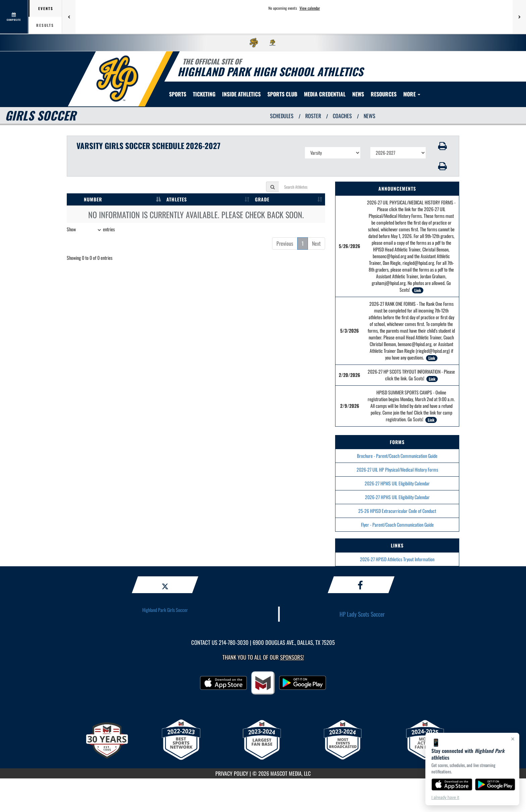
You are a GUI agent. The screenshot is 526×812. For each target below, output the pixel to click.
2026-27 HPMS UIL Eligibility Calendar (397, 483)
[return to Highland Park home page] (117, 78)
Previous (285, 243)
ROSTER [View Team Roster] (313, 116)
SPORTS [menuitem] (178, 94)
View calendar (310, 8)
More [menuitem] (412, 94)
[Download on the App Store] (452, 784)
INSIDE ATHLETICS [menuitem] (241, 94)
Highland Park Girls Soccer (165, 610)
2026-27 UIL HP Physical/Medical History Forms (397, 469)
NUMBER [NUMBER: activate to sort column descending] (93, 199)
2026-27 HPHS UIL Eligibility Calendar (397, 497)
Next (316, 243)
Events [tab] (46, 8)
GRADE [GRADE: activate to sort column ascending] (262, 199)
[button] (443, 146)
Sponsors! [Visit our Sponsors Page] (292, 657)
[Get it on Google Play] (495, 784)
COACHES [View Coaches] (342, 116)
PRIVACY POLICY (232, 773)
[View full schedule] (14, 17)
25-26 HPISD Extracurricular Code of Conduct (397, 511)
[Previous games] (69, 17)
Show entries (91, 230)
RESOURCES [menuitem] (384, 94)
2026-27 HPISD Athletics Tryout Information (397, 559)
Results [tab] (45, 25)
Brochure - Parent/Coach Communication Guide (397, 456)
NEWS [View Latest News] (370, 116)
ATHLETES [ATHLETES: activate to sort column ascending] (177, 199)
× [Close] (513, 739)
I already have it (445, 798)
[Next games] (519, 17)
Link (418, 290)
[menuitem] (254, 43)
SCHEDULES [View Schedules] (282, 116)
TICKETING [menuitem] (204, 94)
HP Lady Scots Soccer (362, 614)
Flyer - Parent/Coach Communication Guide (397, 524)
